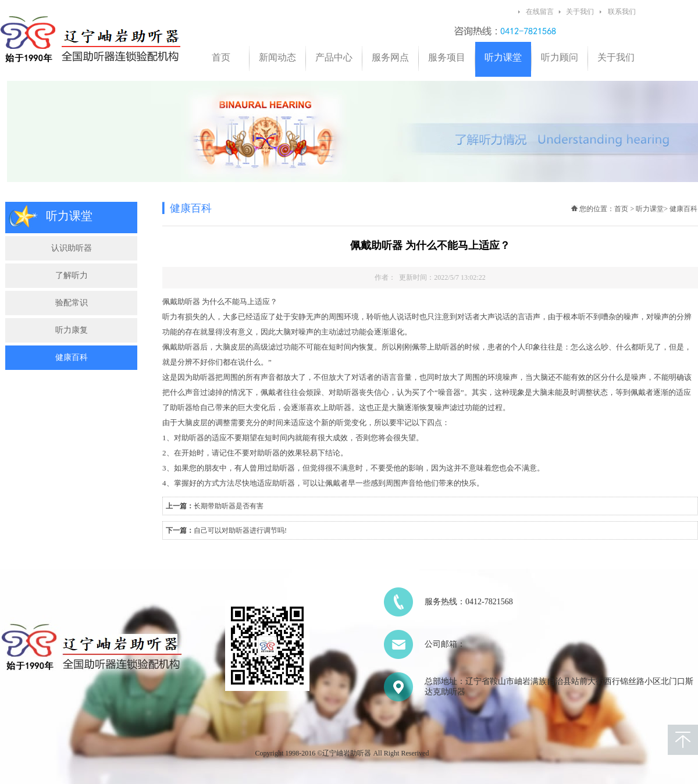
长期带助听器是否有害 (229, 506)
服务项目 (447, 57)
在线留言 (540, 12)
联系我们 (622, 12)
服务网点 (390, 57)
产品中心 (334, 57)
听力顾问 (560, 57)
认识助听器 (72, 248)
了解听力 (72, 275)
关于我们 (580, 12)
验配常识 (72, 303)
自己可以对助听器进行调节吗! (240, 530)
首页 (221, 57)
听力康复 (72, 330)
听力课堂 (503, 57)
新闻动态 (277, 57)
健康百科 (72, 357)
